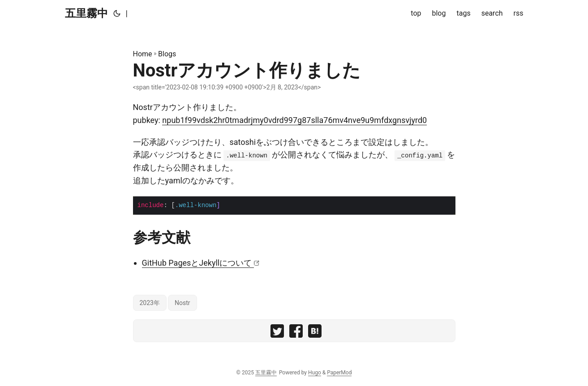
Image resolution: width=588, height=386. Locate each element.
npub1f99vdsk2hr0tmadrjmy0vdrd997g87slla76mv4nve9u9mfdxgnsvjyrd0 (294, 120)
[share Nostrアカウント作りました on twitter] (277, 333)
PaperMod (339, 373)
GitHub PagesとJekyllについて (198, 263)
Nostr (182, 303)
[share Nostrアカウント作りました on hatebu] (315, 333)
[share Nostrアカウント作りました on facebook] (296, 333)
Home (143, 54)
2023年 (150, 303)
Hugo (315, 373)
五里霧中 (86, 13)
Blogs (167, 54)
